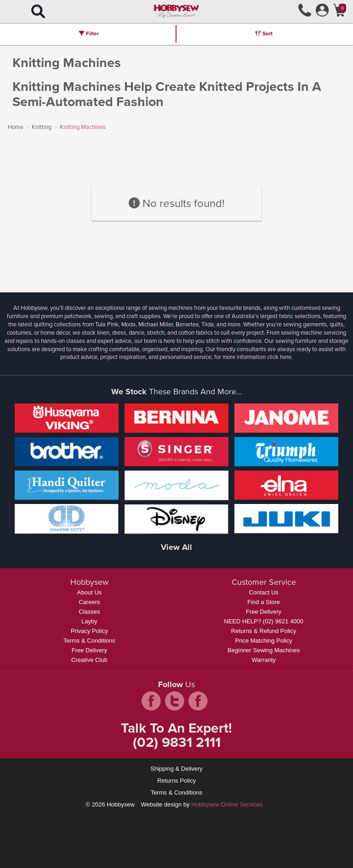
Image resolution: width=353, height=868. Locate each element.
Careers (89, 602)
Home (16, 127)
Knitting (42, 127)
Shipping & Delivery (176, 769)
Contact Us (264, 592)
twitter (175, 701)
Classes (89, 612)
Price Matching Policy (264, 641)
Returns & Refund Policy (264, 631)
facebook (151, 701)
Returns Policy (176, 781)
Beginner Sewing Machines (264, 650)
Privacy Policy (89, 631)
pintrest (198, 701)
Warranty (264, 660)
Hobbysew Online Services (227, 804)
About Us (89, 592)
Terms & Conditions (89, 641)
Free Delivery (89, 650)
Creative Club (89, 660)
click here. (280, 357)
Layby (89, 621)
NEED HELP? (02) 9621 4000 (264, 621)
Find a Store (264, 602)
